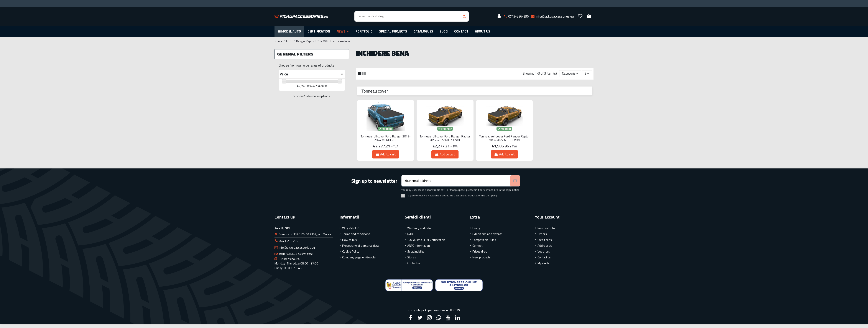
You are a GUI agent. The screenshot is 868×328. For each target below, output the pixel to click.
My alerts (543, 263)
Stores (412, 257)
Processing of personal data (360, 246)
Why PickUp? (351, 228)
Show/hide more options (313, 96)
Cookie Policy (351, 251)
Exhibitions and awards (487, 234)
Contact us (414, 263)
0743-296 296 (289, 241)
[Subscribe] (515, 181)
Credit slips (545, 240)
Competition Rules (484, 240)
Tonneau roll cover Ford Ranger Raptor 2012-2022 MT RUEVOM (504, 138)
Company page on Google (359, 257)
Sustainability (416, 251)
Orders (542, 234)
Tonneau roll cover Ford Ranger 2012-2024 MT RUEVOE (386, 138)
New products (482, 257)
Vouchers (544, 251)
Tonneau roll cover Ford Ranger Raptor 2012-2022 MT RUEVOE (445, 138)
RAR (410, 234)
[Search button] (464, 16)
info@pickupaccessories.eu (297, 247)
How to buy (350, 240)
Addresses (545, 246)
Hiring (476, 228)
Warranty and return (420, 228)
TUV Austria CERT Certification (426, 240)
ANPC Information (419, 246)
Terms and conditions (356, 234)
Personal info (546, 228)
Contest (477, 246)
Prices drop (480, 251)
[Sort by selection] (570, 74)
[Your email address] (456, 181)
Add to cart (386, 154)
